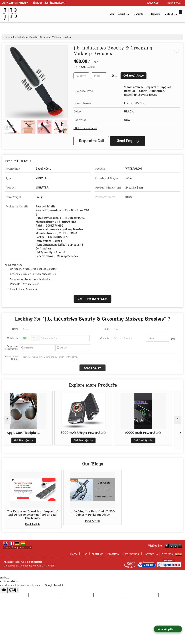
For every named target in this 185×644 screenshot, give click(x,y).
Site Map (167, 554)
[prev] (7, 127)
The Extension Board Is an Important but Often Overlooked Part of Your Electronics (33, 515)
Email (106, 329)
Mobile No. (13, 338)
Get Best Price (134, 76)
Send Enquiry (128, 141)
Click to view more (85, 128)
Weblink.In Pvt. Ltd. (44, 566)
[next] (66, 127)
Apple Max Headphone (33, 433)
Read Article (33, 525)
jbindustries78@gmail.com (50, 3)
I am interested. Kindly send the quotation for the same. (100, 358)
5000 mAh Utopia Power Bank (93, 433)
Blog (84, 554)
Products (139, 14)
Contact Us (170, 14)
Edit (114, 76)
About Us (123, 14)
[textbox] (99, 76)
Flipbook (155, 14)
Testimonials (131, 554)
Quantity (105, 338)
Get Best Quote (33, 440)
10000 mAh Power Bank (152, 433)
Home (111, 14)
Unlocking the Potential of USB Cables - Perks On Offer (93, 513)
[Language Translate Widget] (18, 547)
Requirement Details (12, 358)
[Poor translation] (13, 590)
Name (15, 329)
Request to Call (91, 141)
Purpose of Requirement (12, 348)
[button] (15, 3)
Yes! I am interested (92, 299)
